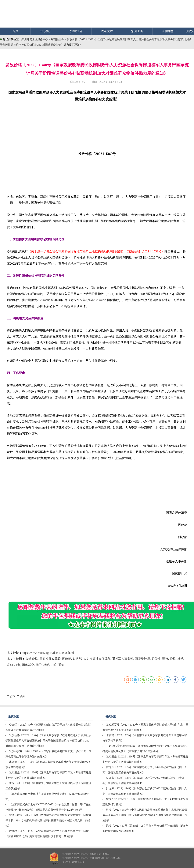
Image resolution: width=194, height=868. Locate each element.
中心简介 (46, 31)
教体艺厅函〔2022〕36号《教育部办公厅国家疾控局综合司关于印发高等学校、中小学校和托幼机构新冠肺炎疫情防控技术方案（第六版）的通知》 (48, 820)
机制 (17, 665)
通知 (61, 665)
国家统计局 (142, 659)
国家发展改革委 (50, 659)
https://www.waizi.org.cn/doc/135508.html (48, 653)
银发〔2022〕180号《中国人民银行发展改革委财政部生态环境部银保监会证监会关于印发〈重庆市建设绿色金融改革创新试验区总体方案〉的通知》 (145, 815)
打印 (11, 696)
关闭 (21, 696)
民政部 (67, 659)
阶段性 (156, 659)
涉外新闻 (137, 31)
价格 (173, 659)
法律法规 (76, 31)
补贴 (180, 659)
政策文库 (107, 31)
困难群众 (28, 665)
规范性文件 (58, 39)
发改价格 (32, 659)
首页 (15, 31)
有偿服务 (168, 31)
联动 (10, 665)
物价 (39, 665)
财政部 (77, 659)
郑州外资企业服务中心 (35, 39)
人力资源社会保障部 (97, 659)
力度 (54, 665)
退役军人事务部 (123, 659)
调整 (165, 659)
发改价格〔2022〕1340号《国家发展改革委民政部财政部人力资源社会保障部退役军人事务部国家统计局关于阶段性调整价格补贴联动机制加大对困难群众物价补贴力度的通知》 (48, 741)
